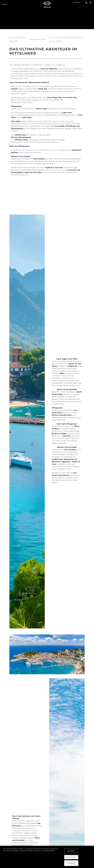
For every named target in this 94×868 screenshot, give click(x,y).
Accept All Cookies (71, 864)
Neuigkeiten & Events (18, 39)
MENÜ (5, 4)
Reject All (71, 858)
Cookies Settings (71, 852)
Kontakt (77, 2)
